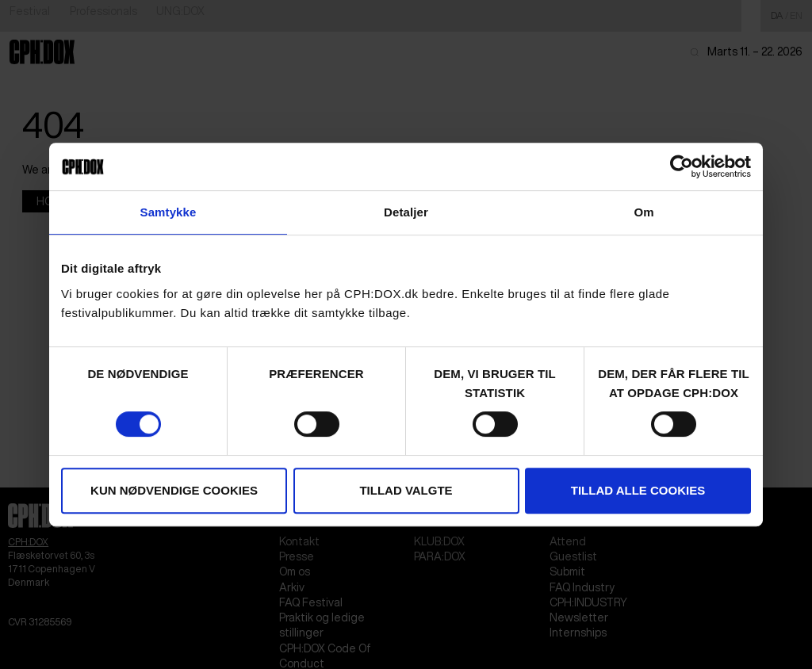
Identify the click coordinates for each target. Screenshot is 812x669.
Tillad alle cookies (638, 490)
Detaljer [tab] (406, 212)
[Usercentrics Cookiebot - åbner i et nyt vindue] (682, 166)
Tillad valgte (406, 490)
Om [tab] (643, 212)
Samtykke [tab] (169, 212)
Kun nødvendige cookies (174, 490)
